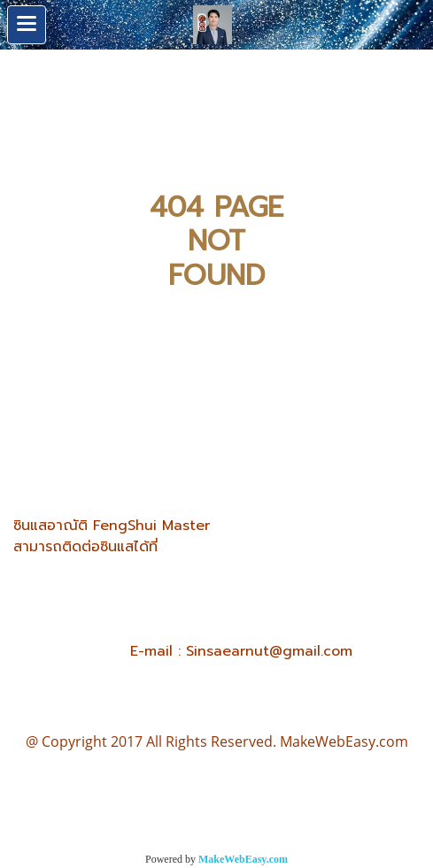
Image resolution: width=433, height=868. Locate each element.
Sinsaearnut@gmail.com (269, 651)
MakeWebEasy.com (243, 859)
